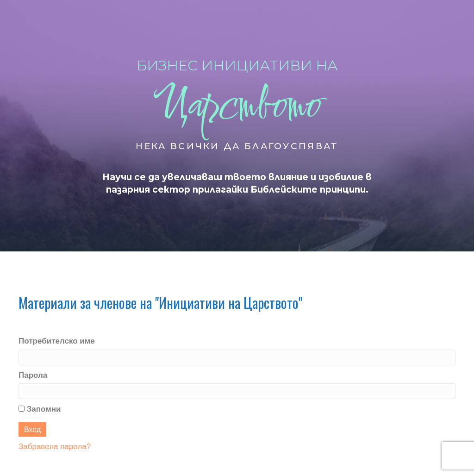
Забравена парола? (55, 447)
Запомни (40, 409)
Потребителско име (57, 341)
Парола (33, 375)
